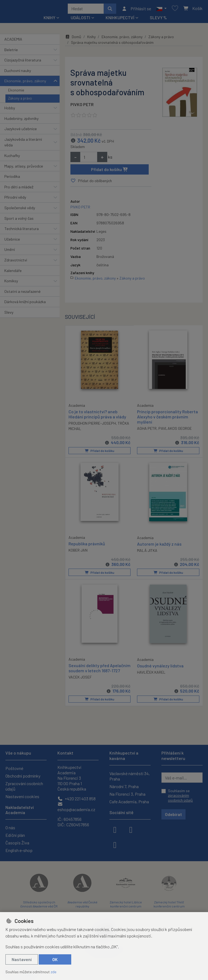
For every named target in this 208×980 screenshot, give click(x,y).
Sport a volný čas (19, 220)
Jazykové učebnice (21, 131)
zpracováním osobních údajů (180, 798)
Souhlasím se (180, 795)
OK (55, 959)
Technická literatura (22, 230)
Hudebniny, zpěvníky (22, 120)
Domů (73, 39)
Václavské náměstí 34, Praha (130, 776)
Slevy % (158, 19)
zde (53, 972)
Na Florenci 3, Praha (127, 794)
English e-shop (19, 850)
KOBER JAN (78, 551)
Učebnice (12, 241)
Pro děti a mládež (19, 189)
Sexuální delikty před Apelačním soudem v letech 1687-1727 (95, 671)
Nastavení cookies (22, 796)
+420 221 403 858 (77, 799)
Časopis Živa (17, 843)
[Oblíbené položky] (175, 10)
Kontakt (65, 753)
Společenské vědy (20, 210)
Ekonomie (16, 92)
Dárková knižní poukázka (25, 304)
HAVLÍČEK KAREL (151, 673)
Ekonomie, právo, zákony (25, 83)
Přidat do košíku (110, 171)
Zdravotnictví (16, 262)
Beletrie (11, 52)
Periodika (12, 178)
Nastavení (22, 959)
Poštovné (14, 768)
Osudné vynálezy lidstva (160, 666)
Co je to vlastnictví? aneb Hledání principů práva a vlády (97, 415)
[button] (161, 9)
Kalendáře (13, 272)
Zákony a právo (20, 100)
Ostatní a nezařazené (22, 293)
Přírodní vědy (15, 199)
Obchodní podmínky (23, 776)
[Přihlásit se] (136, 9)
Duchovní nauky (18, 72)
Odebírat (173, 814)
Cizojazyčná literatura (23, 62)
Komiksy (11, 283)
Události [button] (80, 19)
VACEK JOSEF (80, 683)
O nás (10, 827)
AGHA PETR (147, 430)
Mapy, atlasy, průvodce (24, 168)
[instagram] (131, 829)
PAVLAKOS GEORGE (175, 430)
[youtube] (115, 844)
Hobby (10, 110)
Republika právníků (87, 545)
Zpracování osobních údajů (24, 786)
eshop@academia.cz (76, 807)
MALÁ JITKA (147, 552)
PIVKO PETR (82, 106)
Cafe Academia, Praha (129, 802)
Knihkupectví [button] (120, 19)
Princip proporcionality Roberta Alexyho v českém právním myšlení (168, 418)
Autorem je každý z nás (159, 545)
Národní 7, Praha (124, 786)
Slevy (9, 314)
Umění (10, 251)
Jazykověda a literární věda (23, 144)
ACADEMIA (13, 41)
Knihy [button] (49, 19)
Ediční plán (15, 835)
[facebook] (115, 829)
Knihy (91, 39)
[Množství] (89, 159)
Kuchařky (12, 157)
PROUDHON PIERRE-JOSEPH (92, 425)
